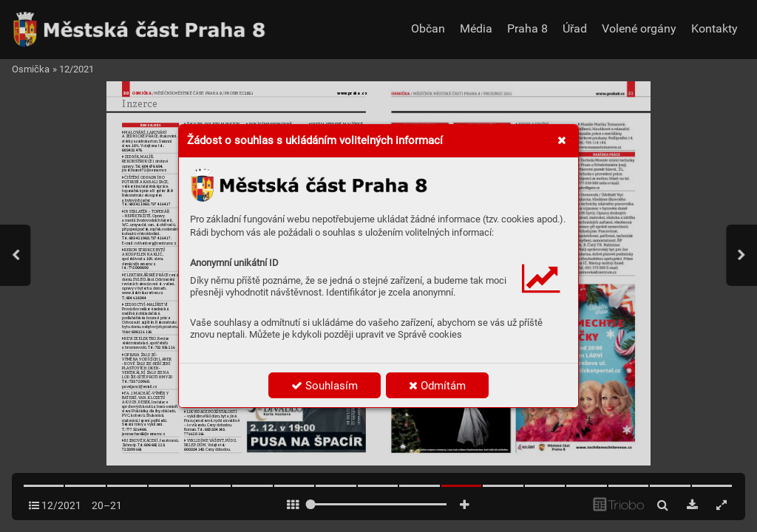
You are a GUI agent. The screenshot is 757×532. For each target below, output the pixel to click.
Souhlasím (325, 386)
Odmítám (437, 386)
